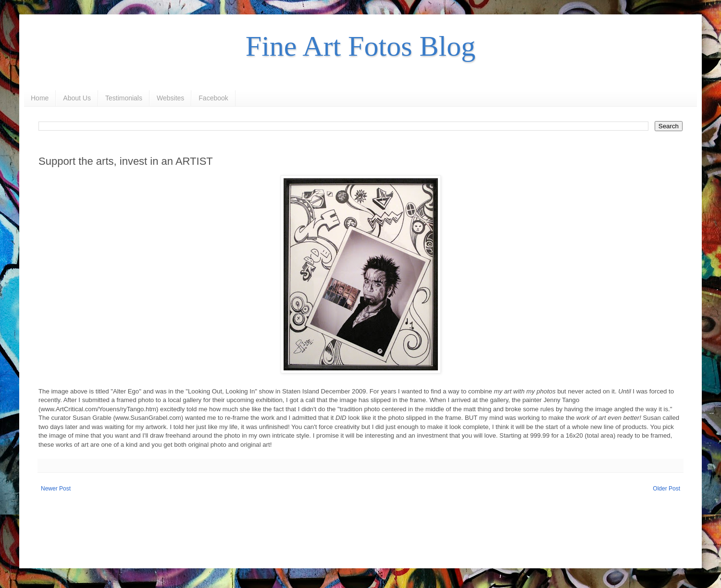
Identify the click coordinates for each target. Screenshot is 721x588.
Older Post (666, 489)
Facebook (213, 98)
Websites (170, 98)
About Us (77, 98)
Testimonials (124, 98)
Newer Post (56, 489)
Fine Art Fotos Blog (360, 46)
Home (40, 98)
